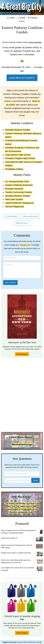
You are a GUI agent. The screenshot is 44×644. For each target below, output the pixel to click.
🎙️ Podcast (32, 18)
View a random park (30, 216)
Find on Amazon (22, 354)
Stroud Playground (15, 207)
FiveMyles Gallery (14, 169)
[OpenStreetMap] (35, 42)
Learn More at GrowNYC (22, 78)
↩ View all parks (11, 216)
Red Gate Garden (14, 199)
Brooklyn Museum (14, 189)
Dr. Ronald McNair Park (17, 182)
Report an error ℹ (22, 223)
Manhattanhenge (22, 444)
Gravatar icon (25, 245)
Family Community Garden (19, 192)
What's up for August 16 (9, 538)
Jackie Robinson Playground (20, 203)
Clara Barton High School (18, 155)
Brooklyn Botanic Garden (18, 130)
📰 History (21, 18)
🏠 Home (11, 18)
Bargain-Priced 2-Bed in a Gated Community (16, 553)
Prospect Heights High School (20, 158)
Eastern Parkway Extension (19, 185)
